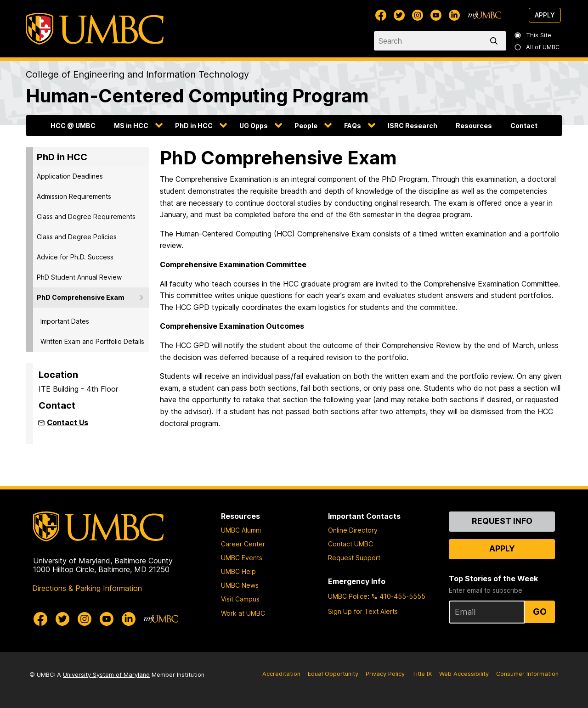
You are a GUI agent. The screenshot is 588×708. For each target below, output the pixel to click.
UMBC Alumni (241, 530)
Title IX (422, 674)
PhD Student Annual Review (79, 277)
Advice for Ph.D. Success (75, 257)
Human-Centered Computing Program (197, 96)
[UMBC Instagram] (418, 15)
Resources (474, 126)
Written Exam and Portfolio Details (92, 341)
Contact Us (68, 422)
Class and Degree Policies (77, 237)
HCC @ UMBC (73, 126)
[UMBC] (95, 29)
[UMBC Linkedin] (454, 15)
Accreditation (281, 674)
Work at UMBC (243, 613)
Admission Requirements (74, 196)
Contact (524, 126)
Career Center (243, 544)
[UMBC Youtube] (436, 15)
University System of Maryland (106, 675)
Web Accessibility (464, 674)
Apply (545, 15)
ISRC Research (413, 126)
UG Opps (254, 126)
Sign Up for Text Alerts (363, 611)
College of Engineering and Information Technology (137, 74)
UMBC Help (238, 571)
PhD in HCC (194, 126)
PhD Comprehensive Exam (81, 297)
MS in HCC (131, 126)
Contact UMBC (351, 544)
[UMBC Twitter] (399, 15)
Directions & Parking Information (87, 588)
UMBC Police (348, 596)
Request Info (502, 521)
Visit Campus (240, 599)
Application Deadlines (70, 176)
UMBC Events (242, 558)
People (306, 126)
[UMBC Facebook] (381, 15)
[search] (496, 41)
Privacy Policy (385, 674)
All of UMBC (537, 47)
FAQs (353, 126)
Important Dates (65, 321)
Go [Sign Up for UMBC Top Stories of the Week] (540, 612)
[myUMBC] (485, 15)
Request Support (354, 558)
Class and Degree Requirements (86, 216)
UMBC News (240, 585)
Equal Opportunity (333, 674)
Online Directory (353, 530)
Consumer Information (527, 674)
